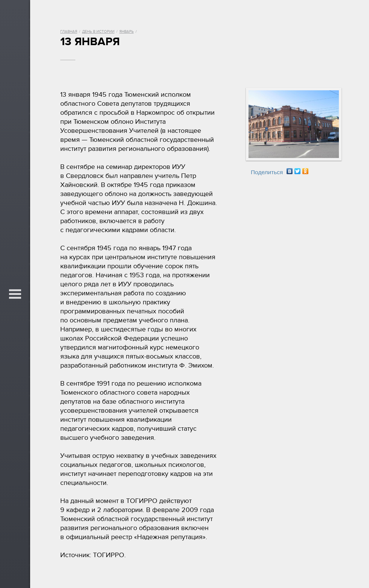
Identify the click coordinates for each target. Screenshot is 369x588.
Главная (69, 32)
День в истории (98, 32)
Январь (127, 32)
